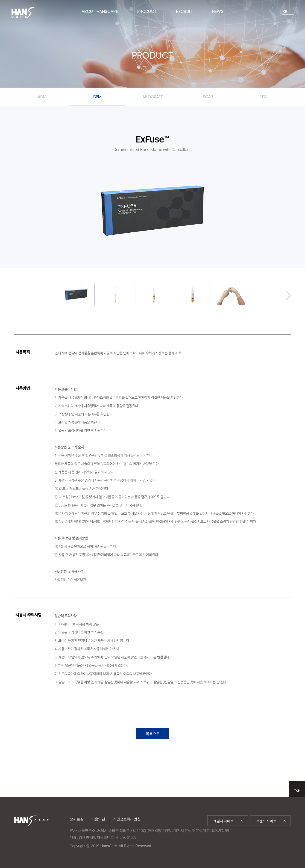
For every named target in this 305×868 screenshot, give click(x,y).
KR (285, 11)
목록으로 (152, 734)
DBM (97, 97)
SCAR (208, 97)
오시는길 (76, 819)
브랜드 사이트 (266, 821)
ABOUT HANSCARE (100, 11)
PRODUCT (147, 11)
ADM (42, 97)
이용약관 (98, 819)
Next (288, 295)
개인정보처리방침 (127, 819)
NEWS (218, 11)
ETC (263, 97)
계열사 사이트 (223, 821)
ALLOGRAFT (153, 97)
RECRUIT (184, 11)
